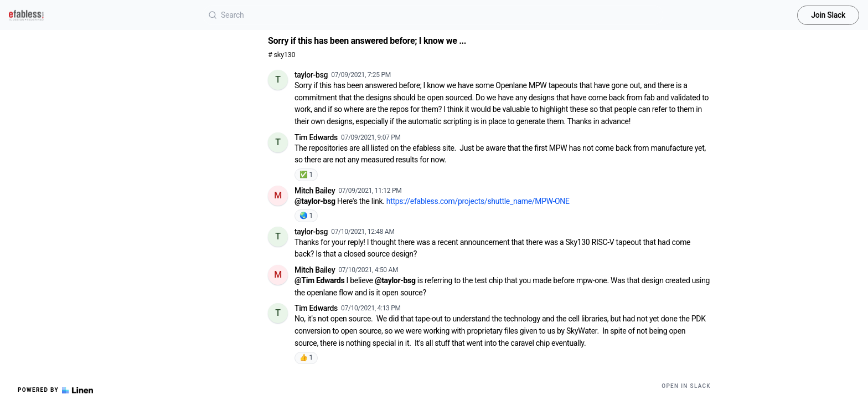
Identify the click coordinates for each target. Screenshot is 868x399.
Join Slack (828, 15)
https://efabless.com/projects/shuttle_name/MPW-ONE (478, 201)
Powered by (55, 390)
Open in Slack (686, 386)
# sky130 (281, 55)
